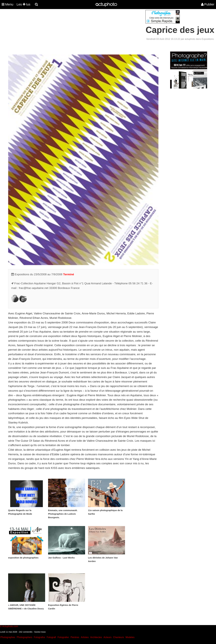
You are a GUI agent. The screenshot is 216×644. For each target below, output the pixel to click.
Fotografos (40, 637)
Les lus (23, 4)
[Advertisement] (90, 31)
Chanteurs (119, 637)
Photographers (24, 637)
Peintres (75, 637)
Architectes (96, 637)
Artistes (85, 637)
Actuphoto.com (10, 626)
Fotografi (51, 637)
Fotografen (63, 637)
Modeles (130, 637)
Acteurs (107, 637)
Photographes (8, 637)
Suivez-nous (40, 632)
